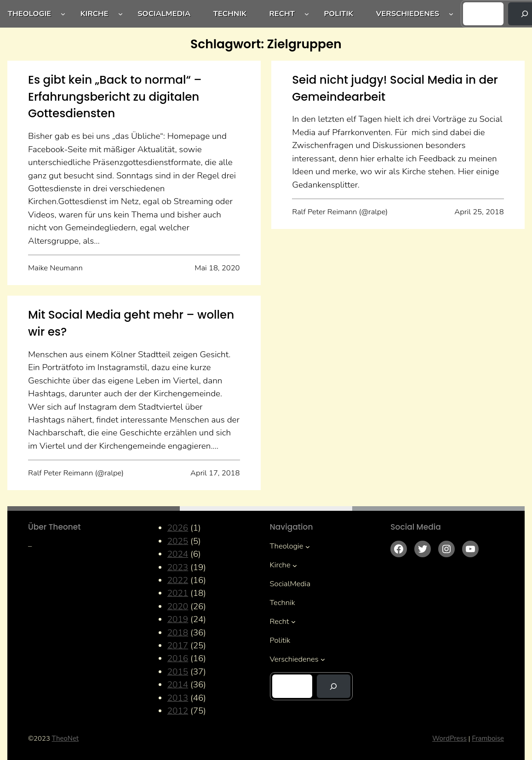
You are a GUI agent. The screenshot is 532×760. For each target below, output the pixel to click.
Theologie (30, 14)
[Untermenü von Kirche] (120, 14)
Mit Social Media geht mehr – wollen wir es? (131, 323)
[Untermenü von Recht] (307, 14)
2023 (178, 567)
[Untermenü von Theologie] (63, 14)
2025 (178, 541)
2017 (178, 646)
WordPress (449, 738)
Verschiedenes (408, 14)
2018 (178, 633)
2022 (178, 580)
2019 (178, 619)
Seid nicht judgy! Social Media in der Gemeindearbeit (395, 88)
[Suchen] (333, 686)
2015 (178, 672)
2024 (178, 554)
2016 (178, 658)
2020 (178, 606)
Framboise (488, 738)
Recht (282, 14)
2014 (178, 685)
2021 (178, 593)
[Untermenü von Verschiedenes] (451, 14)
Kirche (94, 14)
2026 (178, 528)
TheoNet (66, 738)
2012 (178, 711)
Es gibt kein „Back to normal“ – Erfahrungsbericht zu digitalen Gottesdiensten (115, 97)
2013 (178, 698)
